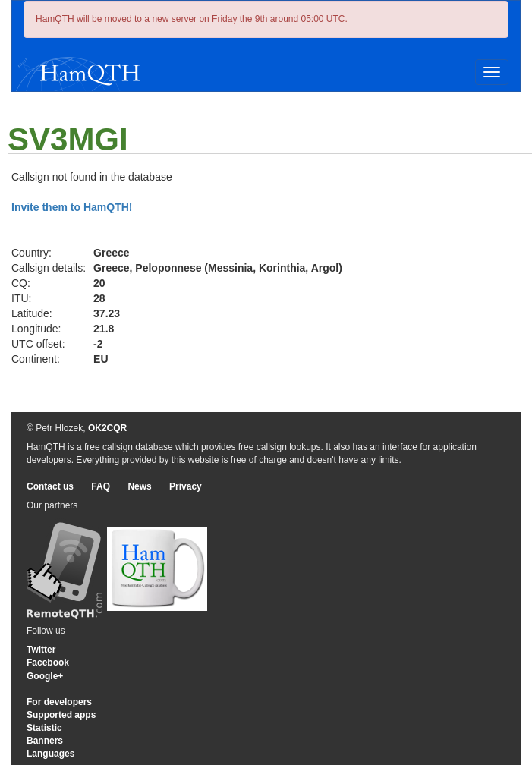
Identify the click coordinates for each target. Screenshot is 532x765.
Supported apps (61, 715)
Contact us (50, 486)
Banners (45, 741)
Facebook (48, 663)
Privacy (186, 486)
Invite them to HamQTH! (72, 207)
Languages (50, 754)
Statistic (44, 728)
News (139, 486)
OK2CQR (107, 428)
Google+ (45, 676)
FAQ (101, 486)
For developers (59, 702)
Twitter (41, 650)
